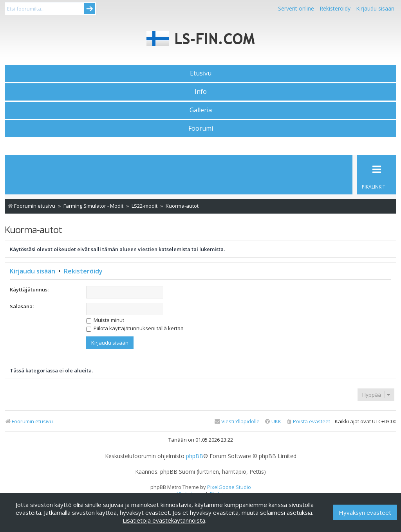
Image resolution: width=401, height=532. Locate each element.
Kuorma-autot (33, 229)
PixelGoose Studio (229, 487)
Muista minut (105, 320)
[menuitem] (308, 421)
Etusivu (201, 73)
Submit (90, 9)
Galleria (201, 110)
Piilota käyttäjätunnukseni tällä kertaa (135, 328)
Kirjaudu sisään (33, 271)
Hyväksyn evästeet (365, 512)
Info (201, 92)
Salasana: (22, 306)
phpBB (195, 456)
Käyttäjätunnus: (29, 289)
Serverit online (296, 8)
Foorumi (201, 128)
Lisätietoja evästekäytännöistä (164, 520)
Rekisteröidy (335, 8)
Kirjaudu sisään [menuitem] (375, 8)
